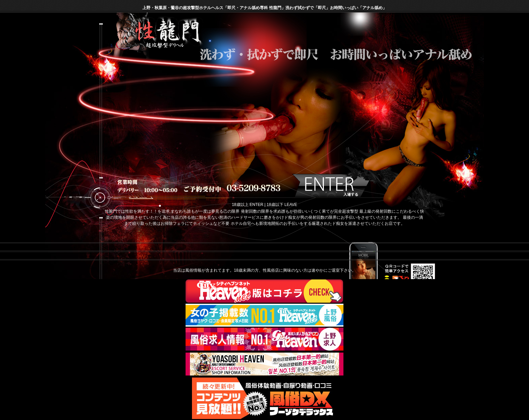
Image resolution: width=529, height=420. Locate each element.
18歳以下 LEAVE (282, 205)
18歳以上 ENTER (247, 205)
